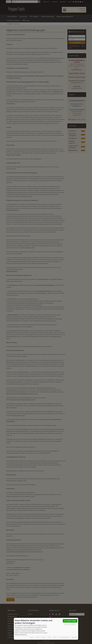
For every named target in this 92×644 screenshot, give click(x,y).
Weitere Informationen (70, 625)
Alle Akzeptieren (70, 621)
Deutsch (32, 637)
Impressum (75, 637)
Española (43, 637)
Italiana (55, 637)
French (49, 637)
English (37, 637)
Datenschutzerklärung (64, 637)
